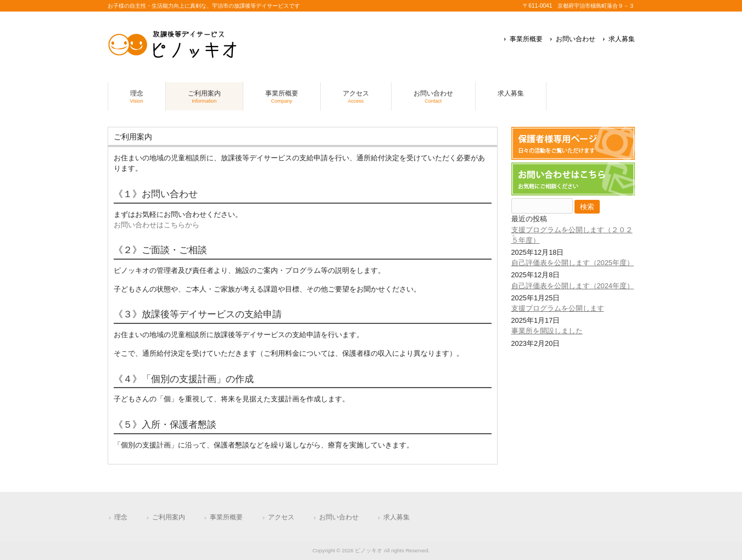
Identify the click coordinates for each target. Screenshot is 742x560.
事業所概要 (526, 39)
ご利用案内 (169, 517)
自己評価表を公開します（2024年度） (573, 286)
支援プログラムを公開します (558, 308)
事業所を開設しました (547, 331)
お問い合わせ (576, 39)
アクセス (281, 517)
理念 (121, 517)
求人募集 (622, 39)
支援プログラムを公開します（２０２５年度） (572, 235)
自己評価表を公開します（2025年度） (573, 263)
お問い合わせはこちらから (157, 225)
